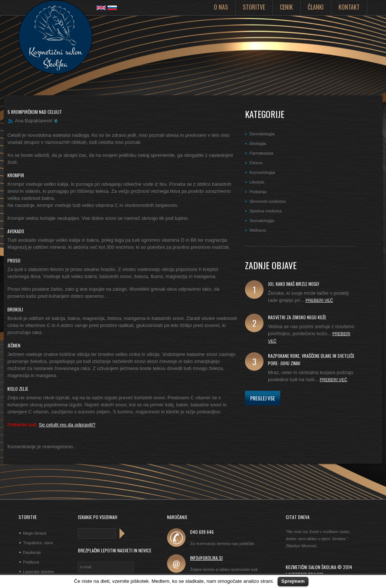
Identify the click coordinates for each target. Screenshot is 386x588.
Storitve (254, 7)
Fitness (256, 163)
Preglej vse (263, 398)
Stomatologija (262, 221)
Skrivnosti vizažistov (268, 201)
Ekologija (258, 143)
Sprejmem (293, 581)
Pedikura (31, 562)
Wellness (258, 230)
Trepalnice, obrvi (38, 543)
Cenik (286, 7)
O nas (221, 7)
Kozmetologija (262, 172)
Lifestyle (257, 182)
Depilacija (32, 552)
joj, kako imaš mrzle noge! (294, 284)
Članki (316, 7)
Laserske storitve (38, 572)
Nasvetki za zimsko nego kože (297, 317)
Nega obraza (35, 533)
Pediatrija (258, 192)
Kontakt (349, 7)
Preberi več (319, 300)
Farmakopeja (261, 153)
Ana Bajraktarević (34, 121)
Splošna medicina (266, 211)
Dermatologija (262, 134)
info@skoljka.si (206, 558)
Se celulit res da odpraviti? (67, 425)
